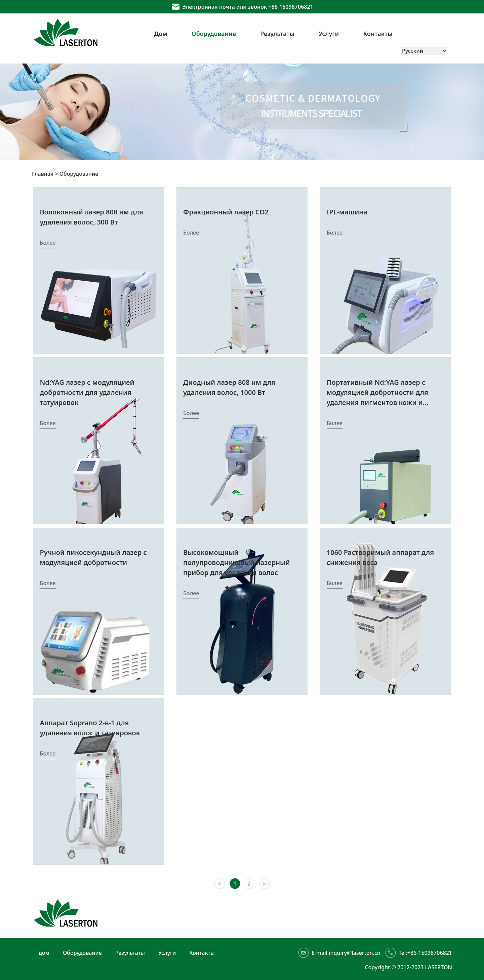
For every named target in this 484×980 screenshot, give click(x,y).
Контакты (378, 34)
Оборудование (214, 34)
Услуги (329, 34)
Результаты (277, 34)
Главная (43, 174)
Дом (161, 34)
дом (44, 953)
